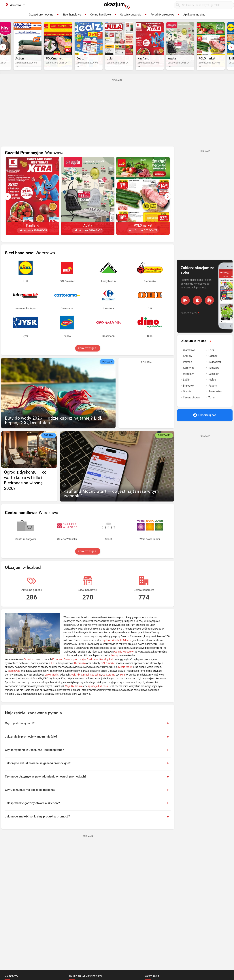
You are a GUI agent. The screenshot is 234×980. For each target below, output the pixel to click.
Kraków (188, 363)
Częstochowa (191, 405)
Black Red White (92, 682)
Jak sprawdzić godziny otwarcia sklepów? (32, 811)
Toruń (212, 405)
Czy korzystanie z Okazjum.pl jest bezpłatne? (34, 757)
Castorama (109, 682)
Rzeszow (214, 375)
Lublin (187, 387)
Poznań (187, 369)
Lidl (53, 671)
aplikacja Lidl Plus (98, 694)
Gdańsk (213, 363)
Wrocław (188, 381)
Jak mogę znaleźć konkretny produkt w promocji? (37, 824)
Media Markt (125, 674)
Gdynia (187, 399)
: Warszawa (35, 160)
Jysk (73, 682)
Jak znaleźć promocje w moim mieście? (31, 744)
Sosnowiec (215, 399)
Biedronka (80, 671)
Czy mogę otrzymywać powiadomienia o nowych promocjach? (46, 784)
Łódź (211, 358)
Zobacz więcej (88, 356)
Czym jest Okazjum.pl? (20, 731)
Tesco (114, 663)
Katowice (189, 375)
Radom (213, 393)
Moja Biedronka (74, 694)
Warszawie (14, 678)
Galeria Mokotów (124, 659)
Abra (79, 682)
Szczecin (214, 381)
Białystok (189, 393)
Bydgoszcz (215, 369)
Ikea (122, 682)
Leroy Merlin (52, 682)
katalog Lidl (107, 667)
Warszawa (189, 358)
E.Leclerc (57, 667)
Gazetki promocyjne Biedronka (81, 667)
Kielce (212, 387)
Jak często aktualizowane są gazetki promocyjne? (38, 771)
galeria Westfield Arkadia (117, 648)
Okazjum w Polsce (197, 348)
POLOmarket (108, 671)
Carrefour (29, 667)
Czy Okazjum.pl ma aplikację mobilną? (30, 797)
